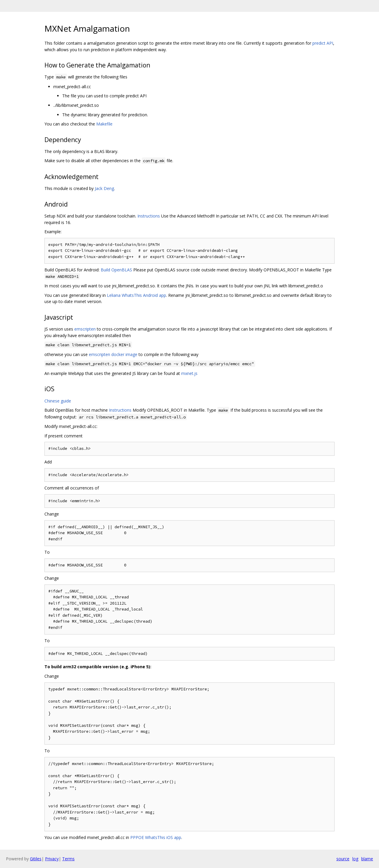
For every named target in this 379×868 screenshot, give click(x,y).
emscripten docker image (113, 354)
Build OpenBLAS (116, 270)
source (343, 859)
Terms (68, 859)
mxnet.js (189, 373)
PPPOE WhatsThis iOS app (156, 837)
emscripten (85, 329)
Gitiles (36, 859)
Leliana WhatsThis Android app (136, 295)
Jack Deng (104, 188)
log (355, 859)
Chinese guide (58, 401)
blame (367, 859)
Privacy (52, 859)
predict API (323, 43)
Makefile (104, 124)
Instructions (149, 216)
